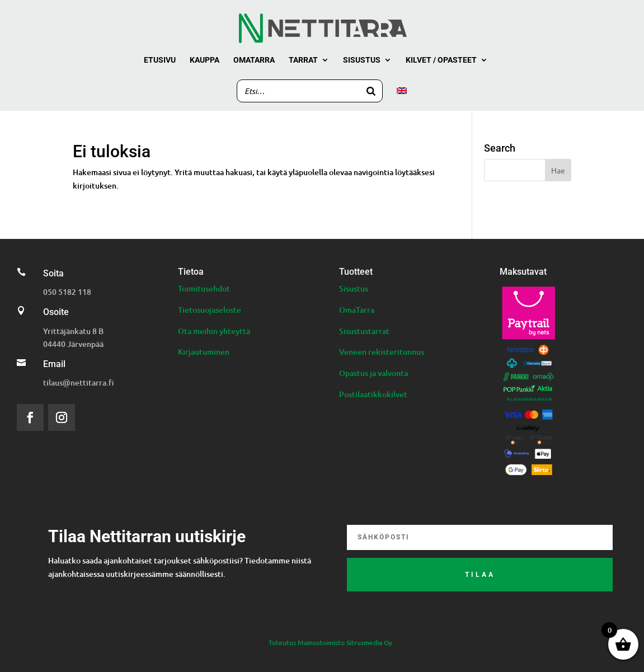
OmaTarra (357, 310)
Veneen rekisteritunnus (382, 352)
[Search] (371, 91)
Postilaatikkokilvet (373, 394)
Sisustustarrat (364, 331)
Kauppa (205, 60)
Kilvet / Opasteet (441, 60)
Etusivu (160, 60)
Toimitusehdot (204, 288)
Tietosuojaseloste (210, 310)
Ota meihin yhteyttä (214, 331)
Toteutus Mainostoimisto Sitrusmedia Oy (330, 643)
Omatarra (254, 60)
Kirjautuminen (204, 352)
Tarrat (303, 60)
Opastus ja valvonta (373, 373)
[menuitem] (402, 99)
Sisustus (362, 60)
